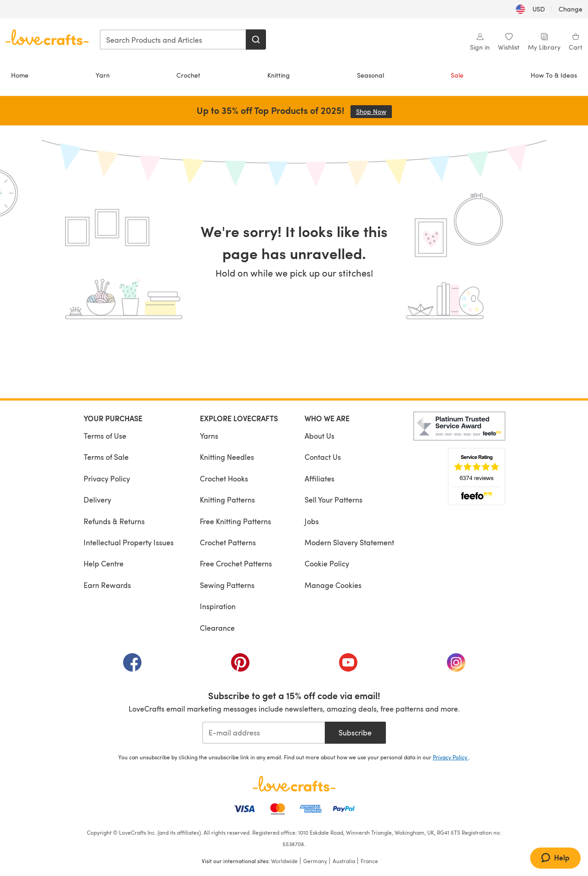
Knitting (279, 75)
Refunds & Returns (114, 521)
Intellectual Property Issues (129, 542)
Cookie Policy (327, 563)
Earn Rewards (107, 585)
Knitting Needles (227, 457)
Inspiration (218, 606)
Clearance (217, 628)
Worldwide (284, 861)
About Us (319, 436)
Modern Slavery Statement (349, 542)
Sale (457, 75)
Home (20, 75)
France (369, 861)
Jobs (312, 521)
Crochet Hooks (224, 478)
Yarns (209, 436)
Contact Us (323, 457)
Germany (315, 861)
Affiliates (319, 478)
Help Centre (104, 563)
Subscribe (355, 732)
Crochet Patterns (228, 542)
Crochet (188, 75)
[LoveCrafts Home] (294, 784)
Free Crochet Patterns (236, 563)
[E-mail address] (263, 733)
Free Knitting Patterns (235, 521)
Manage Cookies (333, 585)
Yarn (103, 75)
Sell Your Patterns (334, 500)
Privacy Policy (107, 478)
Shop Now (374, 111)
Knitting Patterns (227, 500)
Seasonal (370, 75)
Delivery (97, 500)
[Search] (256, 40)
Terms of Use (105, 436)
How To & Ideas (554, 75)
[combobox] (173, 40)
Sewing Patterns (227, 585)
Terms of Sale (106, 457)
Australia (344, 861)
